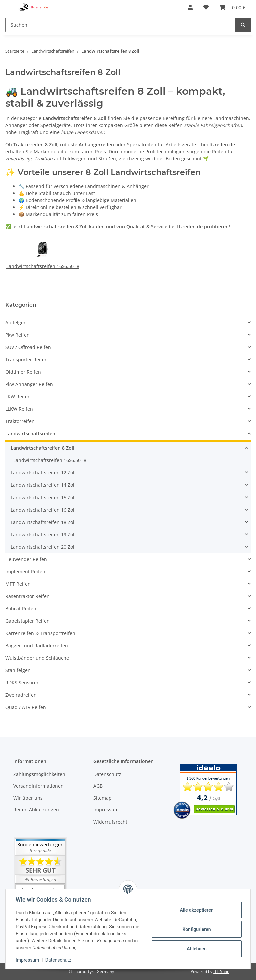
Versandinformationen (38, 786)
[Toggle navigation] (9, 4)
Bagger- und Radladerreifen (37, 645)
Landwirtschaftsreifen (30, 434)
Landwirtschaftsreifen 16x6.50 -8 (43, 266)
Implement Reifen (25, 571)
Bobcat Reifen (21, 608)
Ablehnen (196, 949)
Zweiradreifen (21, 695)
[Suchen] (120, 25)
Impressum (106, 810)
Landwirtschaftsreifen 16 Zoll (43, 510)
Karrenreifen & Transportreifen (40, 633)
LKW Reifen (18, 397)
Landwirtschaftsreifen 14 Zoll (43, 485)
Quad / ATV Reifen (26, 707)
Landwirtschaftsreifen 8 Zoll (42, 448)
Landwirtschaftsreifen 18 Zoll (43, 522)
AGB (98, 786)
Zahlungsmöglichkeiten (39, 774)
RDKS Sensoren (22, 683)
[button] (190, 7)
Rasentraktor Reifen (27, 596)
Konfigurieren (196, 929)
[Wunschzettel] (206, 7)
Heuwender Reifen (26, 559)
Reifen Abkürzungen (36, 810)
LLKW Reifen (19, 409)
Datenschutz (107, 774)
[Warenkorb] (232, 7)
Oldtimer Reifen (23, 372)
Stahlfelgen (18, 670)
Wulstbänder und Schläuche (37, 658)
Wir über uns (28, 798)
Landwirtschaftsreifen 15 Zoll (43, 497)
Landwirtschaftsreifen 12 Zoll (43, 473)
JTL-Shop (221, 971)
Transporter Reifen (26, 360)
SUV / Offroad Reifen (28, 347)
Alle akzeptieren (196, 910)
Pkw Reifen (17, 335)
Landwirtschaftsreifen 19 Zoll (43, 534)
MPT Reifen (18, 584)
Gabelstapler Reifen (27, 621)
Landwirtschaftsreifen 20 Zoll (43, 547)
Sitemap (102, 798)
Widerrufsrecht (110, 822)
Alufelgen (16, 322)
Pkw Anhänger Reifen (29, 384)
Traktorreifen (20, 421)
